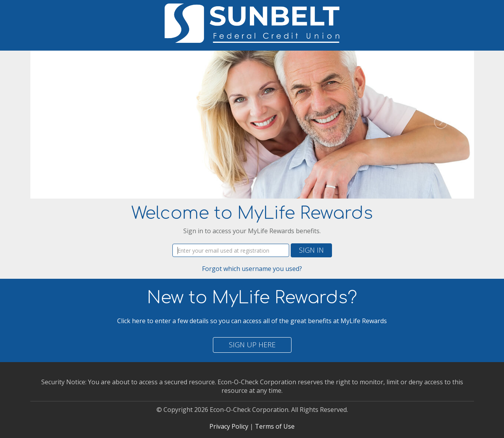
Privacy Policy (229, 426)
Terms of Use (275, 426)
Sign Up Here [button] (252, 345)
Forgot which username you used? (252, 269)
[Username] (231, 250)
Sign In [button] (311, 250)
